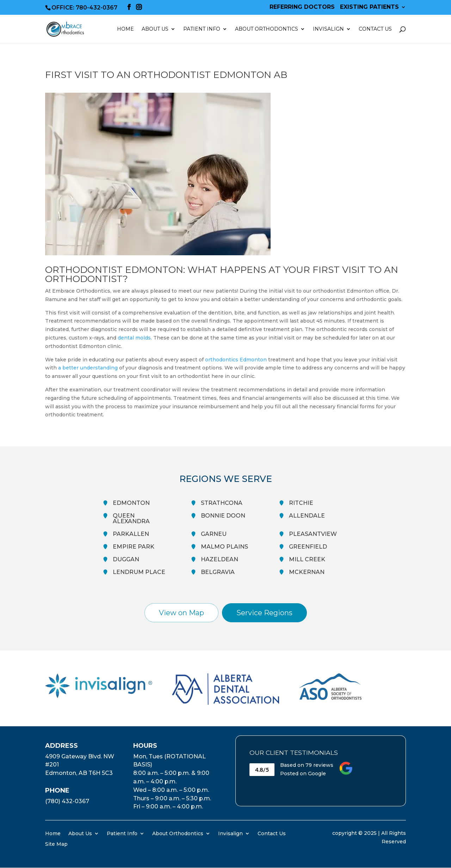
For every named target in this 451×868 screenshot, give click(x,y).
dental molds (134, 338)
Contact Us (375, 29)
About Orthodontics (267, 29)
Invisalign (328, 29)
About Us (155, 29)
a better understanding (88, 368)
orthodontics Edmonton (236, 360)
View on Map (181, 613)
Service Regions (264, 613)
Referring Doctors (302, 7)
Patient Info (202, 29)
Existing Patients (369, 7)
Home (125, 29)
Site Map (56, 844)
